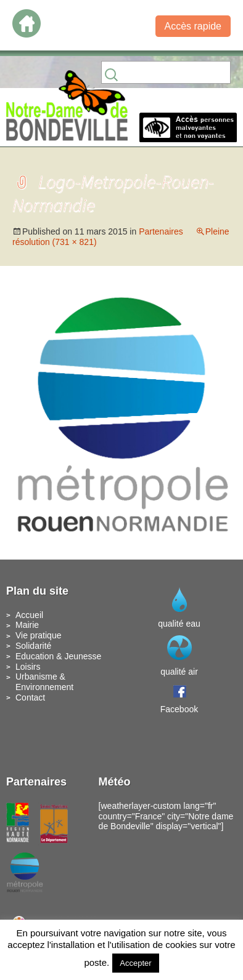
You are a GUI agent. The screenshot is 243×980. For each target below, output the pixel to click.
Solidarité (33, 646)
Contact (30, 697)
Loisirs (28, 667)
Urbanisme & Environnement (44, 682)
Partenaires (161, 231)
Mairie (27, 625)
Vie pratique (38, 635)
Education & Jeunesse (58, 656)
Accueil (29, 615)
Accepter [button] (135, 963)
